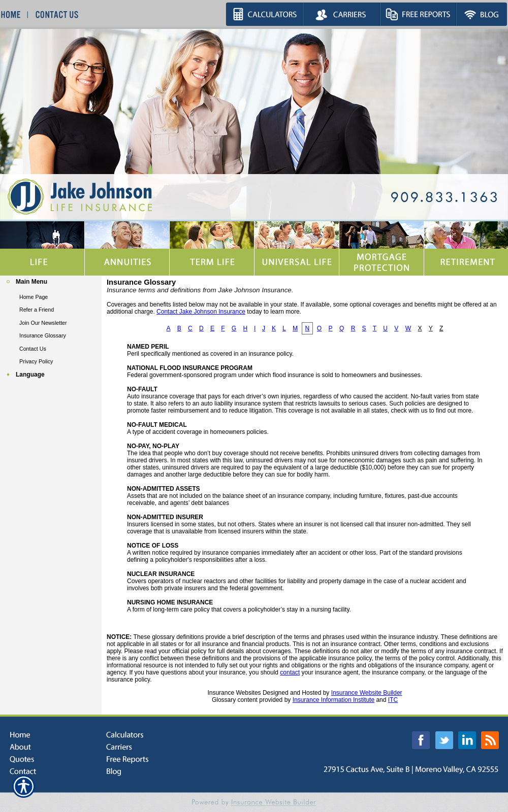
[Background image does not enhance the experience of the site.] (51, 283)
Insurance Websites (234, 693)
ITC (393, 700)
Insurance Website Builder (367, 693)
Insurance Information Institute (334, 700)
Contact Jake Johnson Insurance (201, 312)
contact (290, 672)
